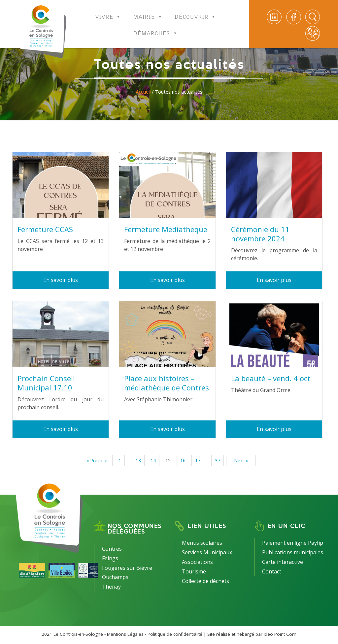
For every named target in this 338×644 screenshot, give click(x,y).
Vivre (108, 12)
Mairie (148, 12)
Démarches (156, 29)
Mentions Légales (125, 634)
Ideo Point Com (280, 634)
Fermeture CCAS (45, 229)
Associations (197, 562)
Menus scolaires (202, 543)
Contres (112, 549)
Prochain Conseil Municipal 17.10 (46, 383)
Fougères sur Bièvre (127, 568)
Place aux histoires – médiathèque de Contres (167, 383)
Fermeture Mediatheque (166, 229)
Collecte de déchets (205, 581)
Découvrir (195, 12)
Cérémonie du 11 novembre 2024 (260, 234)
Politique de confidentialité (175, 634)
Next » (241, 460)
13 (138, 460)
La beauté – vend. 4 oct (271, 378)
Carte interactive (283, 562)
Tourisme (194, 571)
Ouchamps (115, 577)
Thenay (111, 587)
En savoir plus (61, 280)
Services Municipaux (207, 552)
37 (218, 460)
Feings (110, 558)
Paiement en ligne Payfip (293, 543)
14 (153, 460)
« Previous (98, 460)
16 (183, 460)
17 (198, 460)
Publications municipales (293, 552)
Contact (272, 571)
